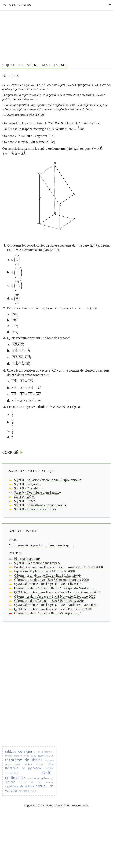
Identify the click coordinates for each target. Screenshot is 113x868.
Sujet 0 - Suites (25, 501)
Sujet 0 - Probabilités (29, 488)
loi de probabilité (44, 752)
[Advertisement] (57, 24)
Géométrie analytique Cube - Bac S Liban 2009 (47, 576)
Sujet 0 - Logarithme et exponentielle (40, 505)
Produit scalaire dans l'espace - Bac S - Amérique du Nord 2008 (58, 567)
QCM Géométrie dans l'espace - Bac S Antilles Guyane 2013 (56, 605)
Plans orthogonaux (27, 559)
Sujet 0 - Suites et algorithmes (35, 509)
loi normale (46, 782)
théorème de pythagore (23, 768)
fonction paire (27, 782)
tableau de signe (18, 751)
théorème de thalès (24, 760)
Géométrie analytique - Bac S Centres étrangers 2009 (51, 580)
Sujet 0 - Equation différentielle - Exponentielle (47, 480)
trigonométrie (33, 778)
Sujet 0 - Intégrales (27, 484)
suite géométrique (42, 756)
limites (28, 764)
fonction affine (44, 764)
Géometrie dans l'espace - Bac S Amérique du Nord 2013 (54, 588)
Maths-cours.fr (54, 805)
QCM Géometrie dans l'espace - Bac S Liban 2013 (49, 584)
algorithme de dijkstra (20, 786)
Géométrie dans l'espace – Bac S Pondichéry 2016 (49, 601)
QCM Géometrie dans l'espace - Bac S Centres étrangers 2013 (57, 592)
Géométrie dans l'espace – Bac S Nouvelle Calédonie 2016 (55, 597)
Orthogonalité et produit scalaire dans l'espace (41, 545)
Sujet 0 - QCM (24, 497)
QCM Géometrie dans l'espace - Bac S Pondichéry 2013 (53, 609)
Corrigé (10, 452)
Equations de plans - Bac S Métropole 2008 (44, 571)
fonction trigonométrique (17, 756)
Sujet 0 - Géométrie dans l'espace (37, 493)
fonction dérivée (27, 791)
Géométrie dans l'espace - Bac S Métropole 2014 (48, 613)
